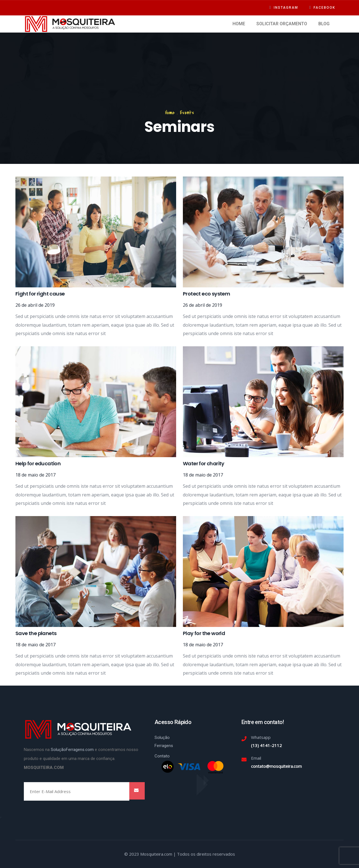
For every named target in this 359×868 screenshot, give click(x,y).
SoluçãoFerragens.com (72, 750)
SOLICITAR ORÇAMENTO (282, 24)
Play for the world (204, 633)
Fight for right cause (40, 294)
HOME (239, 24)
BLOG (324, 24)
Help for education (38, 463)
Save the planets (36, 633)
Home (170, 113)
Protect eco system (206, 294)
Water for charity (204, 463)
